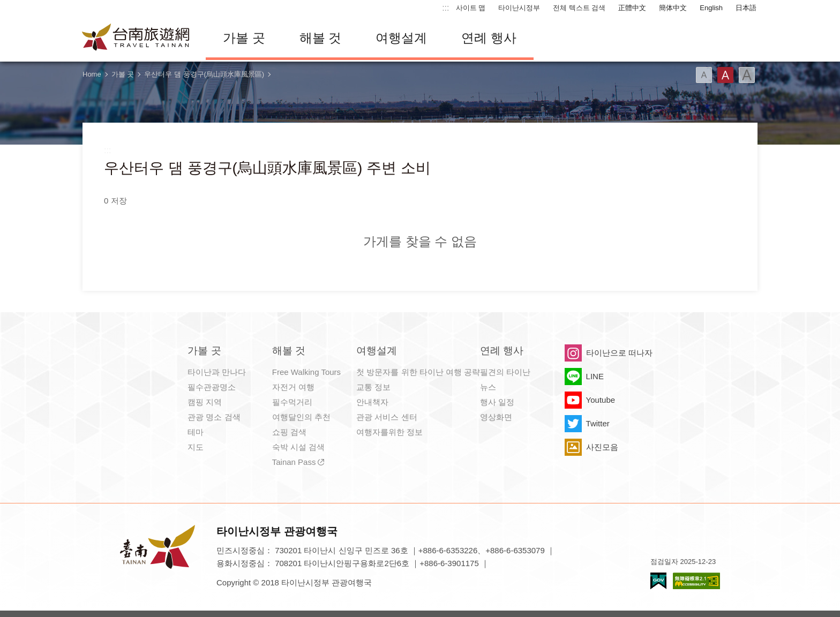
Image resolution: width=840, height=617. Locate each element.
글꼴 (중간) (725, 75)
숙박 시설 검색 (298, 447)
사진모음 (602, 447)
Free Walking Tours (306, 372)
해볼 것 (321, 38)
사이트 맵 (471, 8)
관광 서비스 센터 (387, 417)
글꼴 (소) (704, 75)
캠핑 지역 (205, 402)
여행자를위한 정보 (389, 432)
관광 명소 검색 (214, 417)
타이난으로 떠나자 (619, 353)
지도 (196, 447)
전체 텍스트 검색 (579, 8)
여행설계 (401, 38)
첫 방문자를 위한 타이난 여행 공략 (418, 372)
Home (92, 74)
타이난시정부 (519, 8)
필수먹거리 (292, 402)
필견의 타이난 (505, 372)
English (711, 8)
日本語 (746, 8)
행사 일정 (497, 402)
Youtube (601, 400)
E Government (658, 581)
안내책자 (372, 402)
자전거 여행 (293, 387)
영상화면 (496, 417)
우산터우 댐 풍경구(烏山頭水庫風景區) (204, 74)
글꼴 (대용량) (747, 75)
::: (445, 8)
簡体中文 (673, 8)
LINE (595, 376)
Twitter (598, 423)
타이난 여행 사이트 (136, 38)
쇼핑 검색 (289, 432)
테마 (196, 432)
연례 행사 (489, 38)
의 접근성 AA (696, 581)
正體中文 (632, 8)
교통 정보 (373, 387)
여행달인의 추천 (301, 417)
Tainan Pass (294, 462)
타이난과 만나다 (217, 372)
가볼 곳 (244, 38)
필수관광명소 (212, 387)
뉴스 (488, 387)
